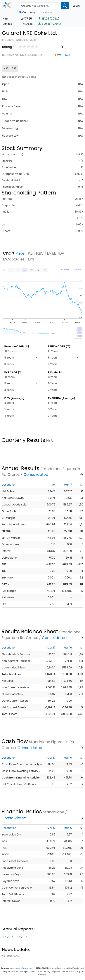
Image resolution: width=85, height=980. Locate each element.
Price (20, 253)
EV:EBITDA (56, 253)
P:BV (40, 253)
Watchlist (64, 55)
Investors (47, 12)
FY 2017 (8, 937)
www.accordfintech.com (22, 968)
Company (29, 12)
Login (76, 6)
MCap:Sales (14, 259)
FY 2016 (22, 937)
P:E (30, 253)
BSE (14, 68)
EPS (31, 259)
